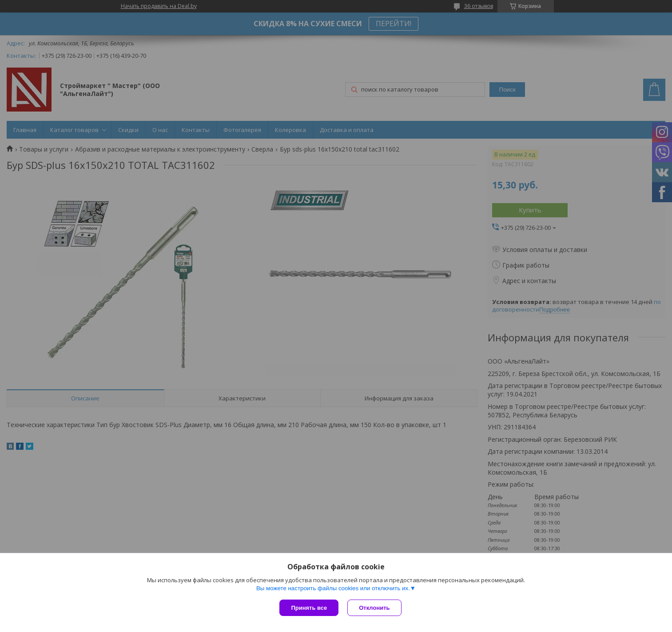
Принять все (309, 608)
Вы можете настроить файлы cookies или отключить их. (333, 588)
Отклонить (374, 608)
